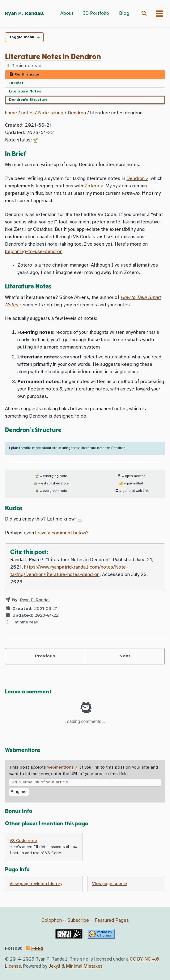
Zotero (92, 186)
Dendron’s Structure (28, 100)
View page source (110, 884)
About (67, 13)
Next (125, 656)
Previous (45, 656)
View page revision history (36, 884)
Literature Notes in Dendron (53, 57)
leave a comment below (61, 533)
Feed (37, 949)
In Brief (16, 83)
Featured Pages (112, 920)
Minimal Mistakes (84, 966)
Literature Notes (25, 91)
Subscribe (78, 920)
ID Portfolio (96, 13)
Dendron (77, 113)
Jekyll (54, 966)
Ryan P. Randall (24, 13)
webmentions (61, 768)
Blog (124, 13)
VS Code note (23, 841)
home (11, 113)
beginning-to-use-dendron (34, 252)
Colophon (52, 920)
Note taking (51, 113)
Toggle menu (21, 37)
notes (28, 113)
